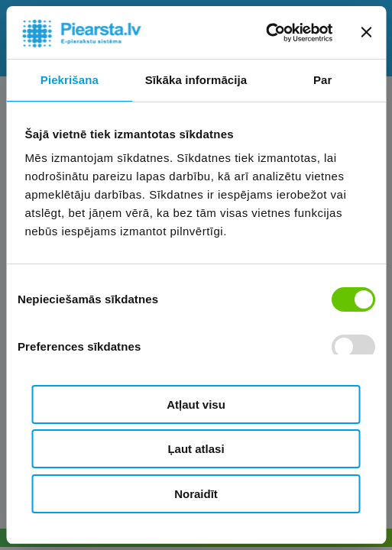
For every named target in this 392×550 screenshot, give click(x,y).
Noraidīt (196, 494)
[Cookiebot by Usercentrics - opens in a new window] (266, 33)
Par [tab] (323, 80)
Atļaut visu (196, 404)
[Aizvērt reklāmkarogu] (366, 32)
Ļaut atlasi (196, 449)
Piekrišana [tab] (70, 80)
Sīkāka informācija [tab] (196, 80)
